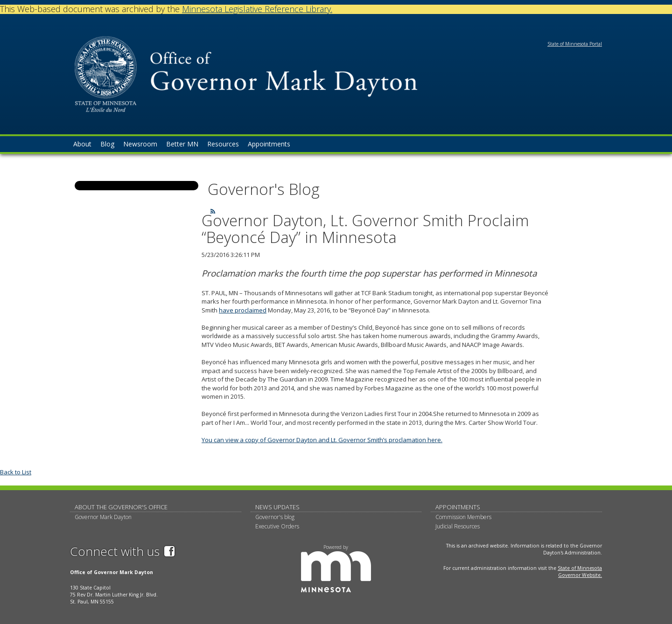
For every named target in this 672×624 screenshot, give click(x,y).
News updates (277, 507)
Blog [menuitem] (107, 144)
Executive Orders (277, 526)
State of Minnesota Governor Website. (580, 572)
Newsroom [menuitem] (140, 144)
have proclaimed (243, 310)
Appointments (458, 507)
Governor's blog (275, 517)
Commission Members (463, 517)
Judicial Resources (458, 526)
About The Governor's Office (121, 507)
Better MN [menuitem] (182, 144)
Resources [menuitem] (223, 144)
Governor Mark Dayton (103, 517)
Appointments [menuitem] (269, 144)
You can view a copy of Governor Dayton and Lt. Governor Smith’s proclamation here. (322, 440)
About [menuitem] (82, 144)
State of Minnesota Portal (575, 44)
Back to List (16, 472)
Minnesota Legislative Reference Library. (257, 9)
